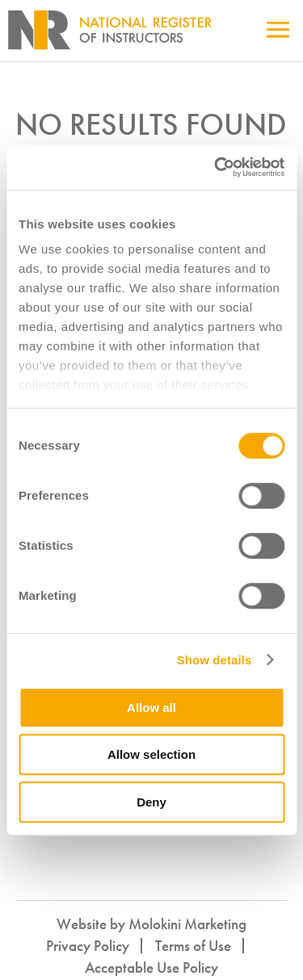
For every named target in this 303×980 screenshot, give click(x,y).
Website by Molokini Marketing (151, 924)
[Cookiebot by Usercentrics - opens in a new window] (216, 167)
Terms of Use (193, 946)
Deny (151, 802)
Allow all (151, 708)
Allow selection (151, 754)
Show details (215, 660)
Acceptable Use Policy (151, 967)
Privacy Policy (88, 946)
